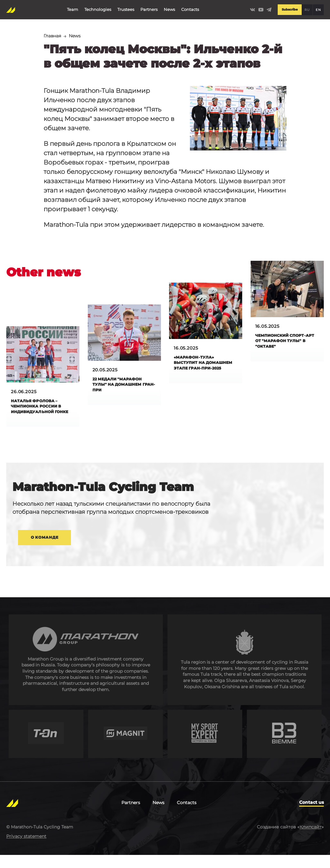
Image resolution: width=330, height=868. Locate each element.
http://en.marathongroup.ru (86, 673)
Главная (54, 36)
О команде (52, 548)
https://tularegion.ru (245, 673)
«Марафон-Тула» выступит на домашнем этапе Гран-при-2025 (198, 367)
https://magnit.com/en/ (125, 747)
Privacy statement (26, 849)
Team (72, 7)
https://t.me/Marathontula (269, 8)
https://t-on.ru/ (46, 747)
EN (318, 8)
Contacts (189, 7)
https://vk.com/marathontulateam (252, 8)
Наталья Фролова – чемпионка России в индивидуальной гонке (40, 411)
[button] (238, 119)
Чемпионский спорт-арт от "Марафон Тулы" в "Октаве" (284, 342)
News (169, 7)
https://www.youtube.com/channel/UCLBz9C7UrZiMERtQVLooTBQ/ (260, 8)
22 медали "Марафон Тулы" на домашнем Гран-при (121, 386)
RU (307, 8)
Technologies (97, 7)
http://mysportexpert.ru (205, 747)
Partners (148, 7)
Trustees (125, 7)
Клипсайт (311, 840)
